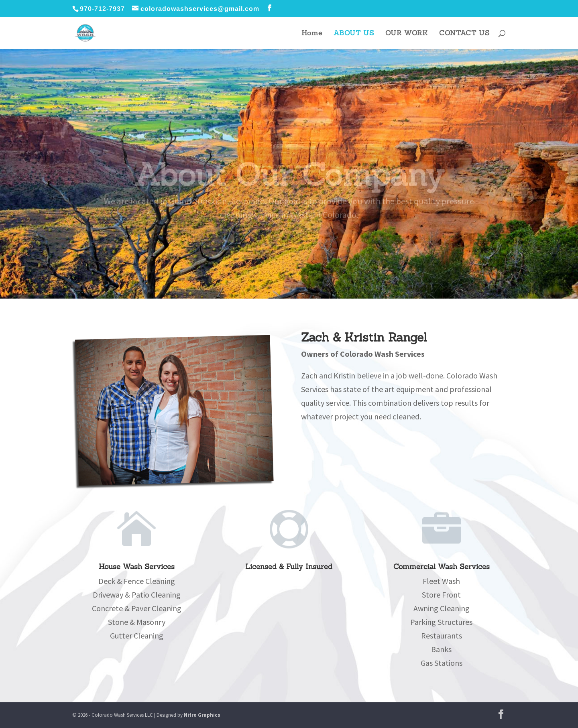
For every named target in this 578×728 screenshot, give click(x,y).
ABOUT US (354, 34)
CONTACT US (464, 34)
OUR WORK (407, 34)
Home (312, 34)
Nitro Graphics (202, 715)
